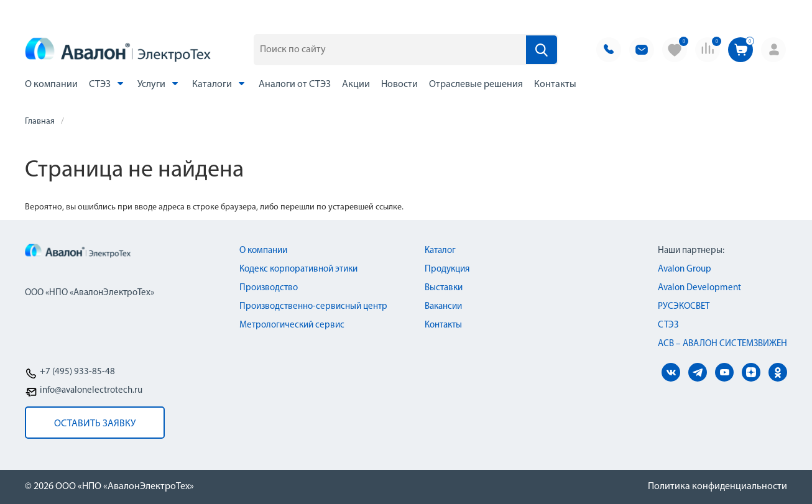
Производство (269, 288)
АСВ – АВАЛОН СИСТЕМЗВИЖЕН (722, 344)
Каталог (440, 251)
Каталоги (220, 84)
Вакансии (443, 307)
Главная (40, 121)
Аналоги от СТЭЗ (295, 85)
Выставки (444, 288)
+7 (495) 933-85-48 (77, 372)
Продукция (447, 269)
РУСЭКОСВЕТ (684, 307)
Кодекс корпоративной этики (298, 269)
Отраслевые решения (476, 85)
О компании (51, 85)
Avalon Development (699, 288)
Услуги (159, 84)
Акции (356, 85)
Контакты (555, 85)
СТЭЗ (108, 84)
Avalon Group (685, 269)
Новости (399, 85)
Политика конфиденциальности (717, 487)
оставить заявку (95, 424)
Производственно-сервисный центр (313, 307)
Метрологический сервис (292, 325)
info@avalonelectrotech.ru (91, 391)
